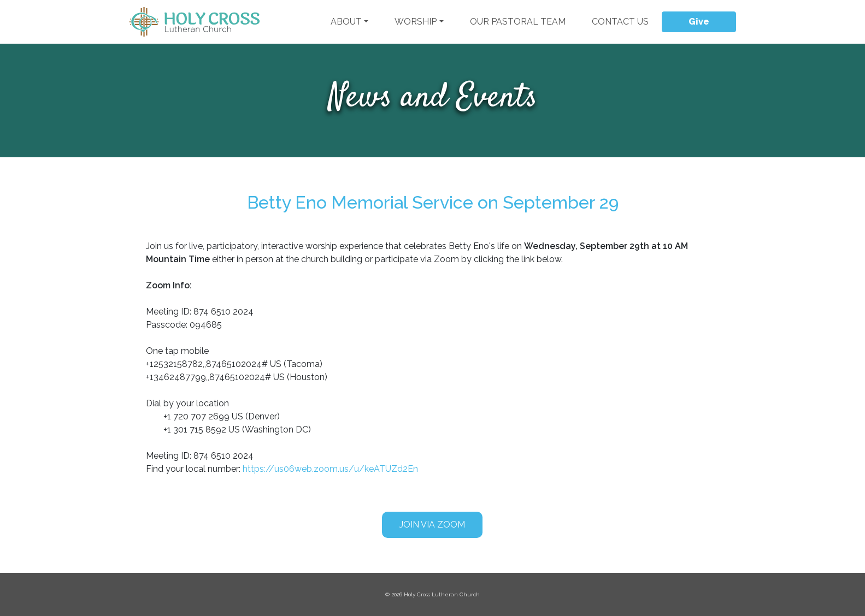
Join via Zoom (432, 525)
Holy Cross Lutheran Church (442, 594)
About (346, 22)
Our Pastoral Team (518, 22)
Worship (416, 22)
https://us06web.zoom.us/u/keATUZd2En (330, 469)
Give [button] (699, 22)
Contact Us (620, 22)
